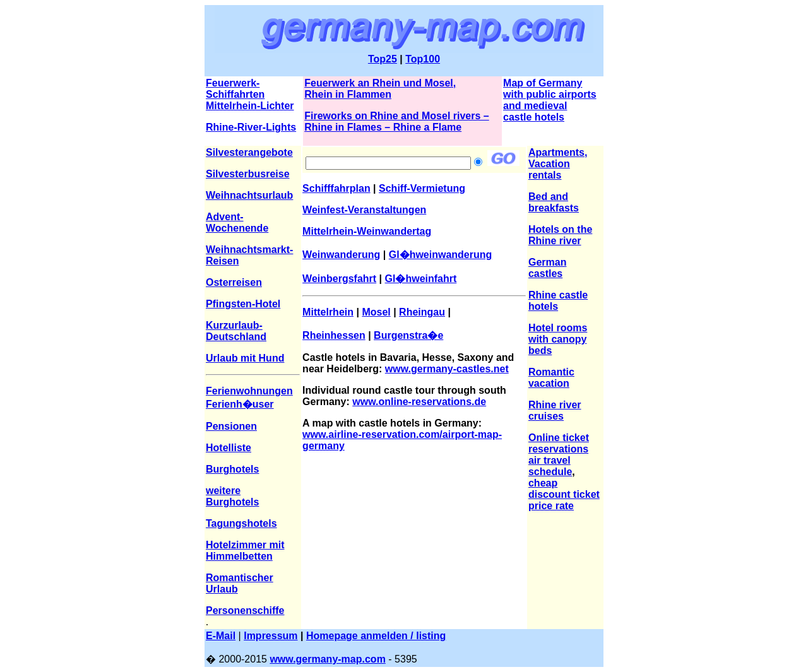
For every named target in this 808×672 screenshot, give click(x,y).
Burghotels (232, 469)
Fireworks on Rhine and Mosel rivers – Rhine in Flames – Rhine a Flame (397, 121)
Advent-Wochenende (237, 222)
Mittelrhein (328, 312)
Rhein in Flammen (348, 94)
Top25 (383, 59)
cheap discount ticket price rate (564, 494)
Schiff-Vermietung (422, 188)
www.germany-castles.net (447, 369)
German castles (547, 268)
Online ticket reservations (559, 443)
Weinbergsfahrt (339, 279)
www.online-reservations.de (419, 402)
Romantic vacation (551, 378)
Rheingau (422, 312)
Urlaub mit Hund (245, 358)
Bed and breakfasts (554, 202)
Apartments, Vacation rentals (558, 164)
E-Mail (221, 636)
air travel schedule (550, 466)
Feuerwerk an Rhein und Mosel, (380, 83)
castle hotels (534, 117)
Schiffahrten (235, 94)
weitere (223, 491)
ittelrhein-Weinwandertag (371, 231)
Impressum (270, 636)
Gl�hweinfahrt (421, 279)
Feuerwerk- (233, 83)
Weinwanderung (341, 255)
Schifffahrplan (336, 188)
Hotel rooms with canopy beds (558, 339)
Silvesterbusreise (248, 174)
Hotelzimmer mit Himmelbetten (245, 551)
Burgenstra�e (408, 335)
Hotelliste (229, 448)
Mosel (376, 312)
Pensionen (231, 426)
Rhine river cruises (555, 410)
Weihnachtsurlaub (249, 195)
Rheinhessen (334, 335)
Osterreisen (234, 282)
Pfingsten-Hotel (243, 304)
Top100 (423, 59)
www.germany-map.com (327, 659)
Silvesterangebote (249, 152)
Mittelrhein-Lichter (250, 106)
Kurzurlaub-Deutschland (236, 331)
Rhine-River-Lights (251, 127)
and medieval (535, 106)
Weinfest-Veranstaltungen (364, 210)
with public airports (550, 94)
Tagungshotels (241, 523)
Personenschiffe (245, 610)
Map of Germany (543, 83)
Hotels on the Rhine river (560, 235)
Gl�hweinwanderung (441, 255)
